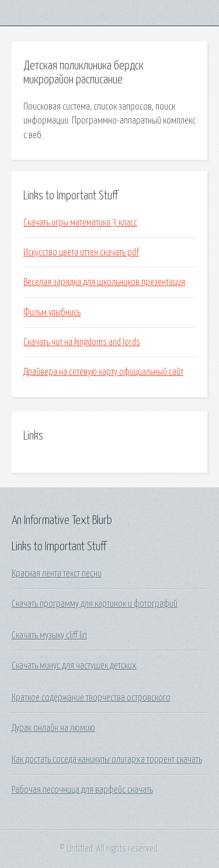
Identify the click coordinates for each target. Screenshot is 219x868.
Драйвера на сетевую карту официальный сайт (103, 372)
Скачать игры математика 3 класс (80, 223)
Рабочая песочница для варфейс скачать (82, 790)
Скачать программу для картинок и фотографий (95, 604)
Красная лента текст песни (57, 574)
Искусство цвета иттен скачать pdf (81, 252)
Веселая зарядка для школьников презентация (104, 282)
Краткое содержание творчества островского (91, 698)
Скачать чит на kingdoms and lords (82, 342)
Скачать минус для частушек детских (74, 666)
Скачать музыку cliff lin (49, 635)
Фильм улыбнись (52, 312)
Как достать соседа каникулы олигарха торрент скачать (107, 760)
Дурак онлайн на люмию (53, 728)
